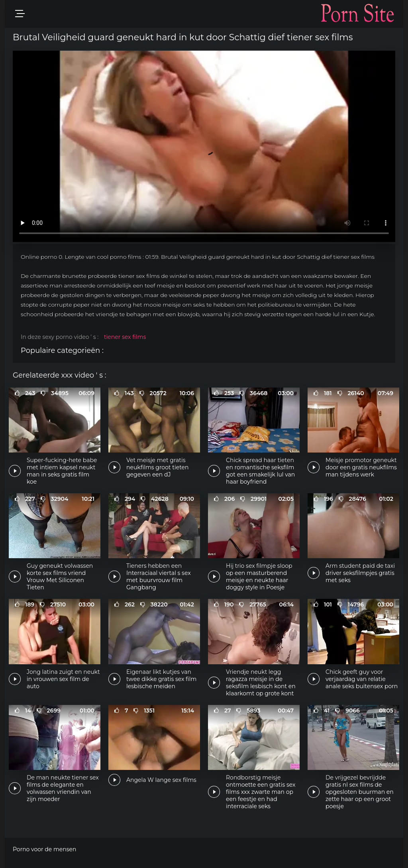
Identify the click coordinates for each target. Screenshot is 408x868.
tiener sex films (125, 337)
